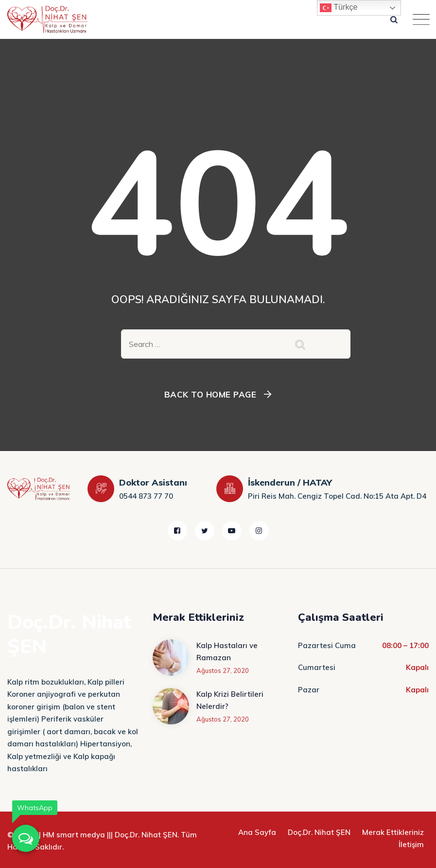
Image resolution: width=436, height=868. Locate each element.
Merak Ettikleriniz (393, 832)
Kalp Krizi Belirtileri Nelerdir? (230, 700)
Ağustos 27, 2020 (223, 670)
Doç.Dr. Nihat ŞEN (319, 832)
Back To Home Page (210, 394)
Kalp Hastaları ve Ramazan (227, 652)
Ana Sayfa (257, 832)
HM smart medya (74, 835)
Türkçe (339, 8)
